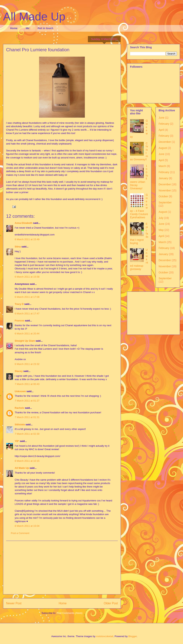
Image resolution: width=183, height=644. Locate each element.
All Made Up (34, 16)
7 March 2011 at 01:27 (27, 401)
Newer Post (14, 603)
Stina (18, 247)
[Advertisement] (62, 568)
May (161, 230)
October (163, 196)
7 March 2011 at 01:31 (27, 417)
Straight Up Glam (25, 341)
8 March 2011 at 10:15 (27, 461)
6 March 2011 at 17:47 (27, 314)
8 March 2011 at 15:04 (27, 526)
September (165, 202)
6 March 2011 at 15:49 (27, 239)
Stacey (19, 371)
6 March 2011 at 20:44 (27, 334)
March (162, 166)
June (161, 118)
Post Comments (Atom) (69, 613)
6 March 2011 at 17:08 (27, 297)
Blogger (132, 636)
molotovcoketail (105, 636)
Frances (19, 321)
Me (28, 28)
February (164, 124)
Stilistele (20, 424)
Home (14, 28)
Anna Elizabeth (24, 223)
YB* (17, 441)
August (163, 148)
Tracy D (19, 304)
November (165, 190)
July (161, 218)
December (165, 142)
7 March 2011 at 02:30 (27, 434)
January (163, 178)
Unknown (20, 391)
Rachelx (19, 408)
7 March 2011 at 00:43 (27, 384)
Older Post (111, 603)
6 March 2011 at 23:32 (27, 364)
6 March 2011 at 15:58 (27, 277)
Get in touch (45, 28)
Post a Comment (20, 533)
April (161, 130)
